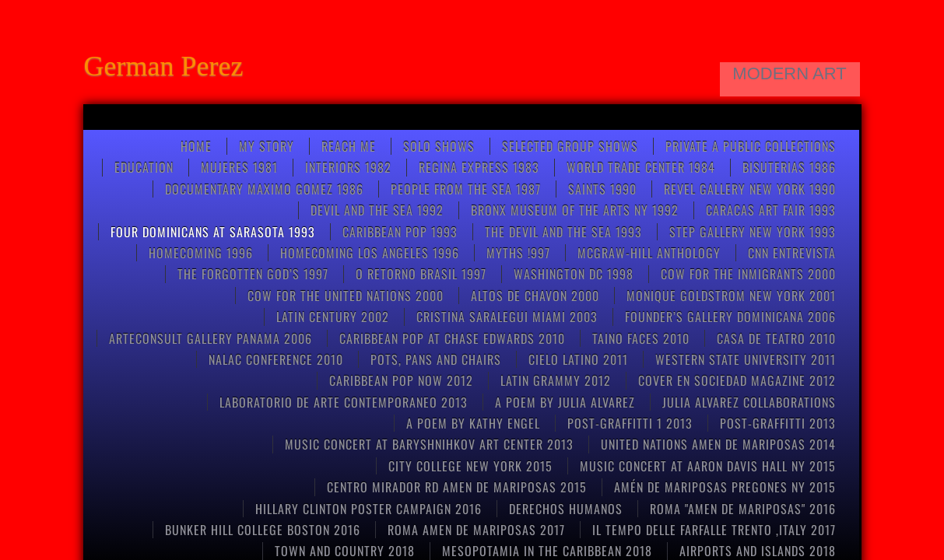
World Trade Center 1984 (641, 167)
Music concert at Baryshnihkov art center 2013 (429, 444)
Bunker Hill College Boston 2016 (263, 530)
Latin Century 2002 (333, 317)
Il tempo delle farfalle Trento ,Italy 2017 (714, 530)
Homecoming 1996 (201, 253)
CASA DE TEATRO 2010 (776, 338)
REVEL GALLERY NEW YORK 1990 (750, 189)
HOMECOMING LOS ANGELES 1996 (370, 253)
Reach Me (349, 146)
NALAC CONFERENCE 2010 (276, 359)
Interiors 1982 (348, 167)
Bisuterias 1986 (789, 167)
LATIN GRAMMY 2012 (556, 380)
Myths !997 (518, 253)
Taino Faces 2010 (641, 338)
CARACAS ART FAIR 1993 (771, 210)
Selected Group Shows (570, 146)
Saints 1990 (602, 189)
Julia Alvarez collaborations (749, 402)
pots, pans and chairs (436, 359)
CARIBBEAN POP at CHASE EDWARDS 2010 (452, 338)
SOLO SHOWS (439, 146)
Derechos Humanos (566, 509)
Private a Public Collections (751, 146)
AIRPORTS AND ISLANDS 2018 (758, 551)
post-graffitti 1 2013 (630, 423)
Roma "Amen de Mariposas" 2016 (743, 509)
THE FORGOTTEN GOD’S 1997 (253, 274)
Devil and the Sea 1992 (377, 210)
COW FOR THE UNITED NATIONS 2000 (346, 296)
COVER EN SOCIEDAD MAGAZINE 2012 (737, 380)
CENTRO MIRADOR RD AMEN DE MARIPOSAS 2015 (457, 487)
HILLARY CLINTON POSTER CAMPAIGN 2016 (368, 509)
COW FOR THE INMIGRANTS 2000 (748, 274)
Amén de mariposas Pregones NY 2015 (725, 487)
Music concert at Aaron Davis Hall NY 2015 (708, 466)
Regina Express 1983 (479, 167)
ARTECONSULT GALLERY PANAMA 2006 (211, 338)
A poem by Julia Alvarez (565, 402)
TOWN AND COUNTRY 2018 (345, 551)
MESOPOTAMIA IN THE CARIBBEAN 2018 (547, 551)
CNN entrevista (792, 253)
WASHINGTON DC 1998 (574, 274)
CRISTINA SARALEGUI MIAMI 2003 (507, 317)
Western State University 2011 (746, 359)
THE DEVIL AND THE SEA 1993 (563, 232)
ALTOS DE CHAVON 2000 (535, 296)
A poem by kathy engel (473, 423)
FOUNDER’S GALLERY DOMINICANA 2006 (730, 317)
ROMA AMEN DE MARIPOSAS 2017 (476, 530)
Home (196, 146)
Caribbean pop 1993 (400, 232)
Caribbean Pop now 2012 (401, 380)
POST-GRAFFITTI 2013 (778, 423)
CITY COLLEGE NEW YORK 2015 (470, 466)
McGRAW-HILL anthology (649, 253)
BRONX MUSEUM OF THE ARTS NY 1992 (575, 210)
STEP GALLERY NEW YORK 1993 (753, 232)
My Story (267, 146)
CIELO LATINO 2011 (578, 359)
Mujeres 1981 (239, 167)
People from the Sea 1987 (466, 189)
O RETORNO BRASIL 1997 (421, 274)
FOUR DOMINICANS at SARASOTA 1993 (213, 232)
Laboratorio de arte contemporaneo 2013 (344, 402)
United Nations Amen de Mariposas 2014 (718, 444)
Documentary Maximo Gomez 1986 (264, 189)
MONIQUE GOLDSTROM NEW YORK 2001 (731, 296)
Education (144, 167)
